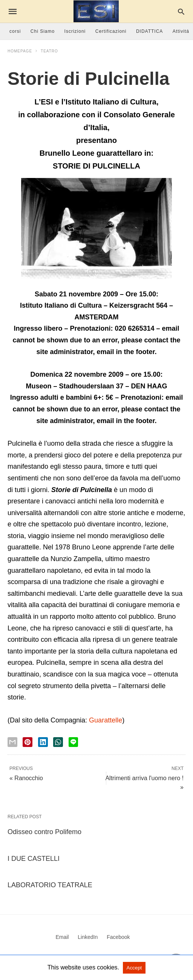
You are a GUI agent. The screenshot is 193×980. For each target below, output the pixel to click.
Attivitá (181, 31)
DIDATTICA (149, 31)
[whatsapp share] (58, 742)
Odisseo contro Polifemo (44, 832)
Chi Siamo (43, 31)
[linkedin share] (43, 742)
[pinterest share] (28, 742)
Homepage (20, 51)
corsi (15, 31)
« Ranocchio (26, 778)
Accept (134, 968)
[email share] (12, 742)
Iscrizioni (75, 31)
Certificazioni (111, 31)
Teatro (49, 51)
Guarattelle (106, 720)
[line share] (73, 742)
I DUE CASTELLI (34, 859)
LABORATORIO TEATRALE (50, 885)
